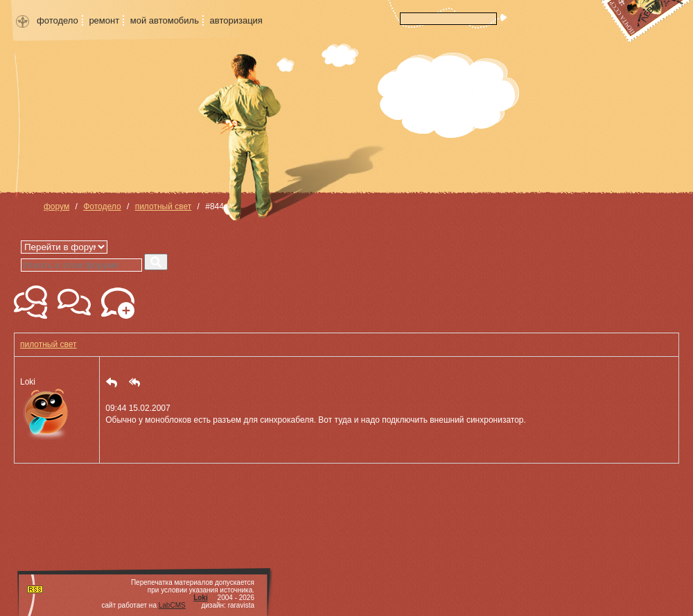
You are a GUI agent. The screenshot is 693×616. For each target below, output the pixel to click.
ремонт (104, 20)
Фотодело (102, 206)
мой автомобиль (165, 20)
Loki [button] (46, 410)
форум (56, 206)
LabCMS (172, 605)
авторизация (236, 20)
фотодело (58, 20)
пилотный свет (164, 206)
